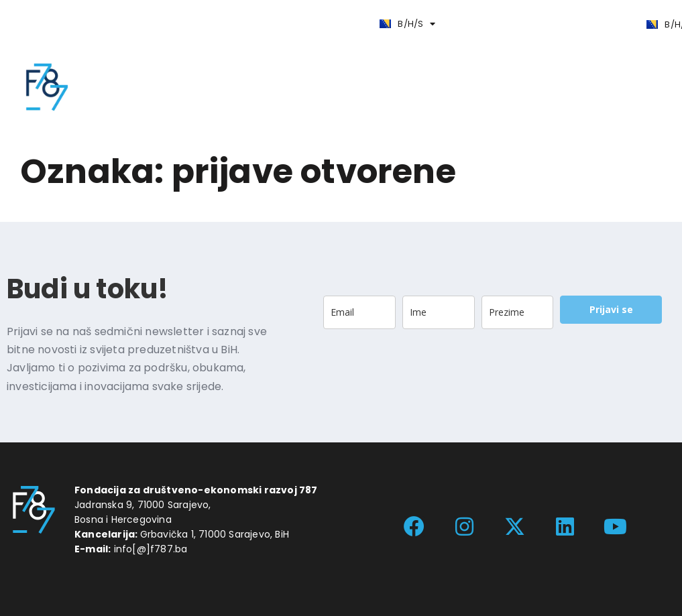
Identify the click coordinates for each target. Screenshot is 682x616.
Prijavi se (611, 309)
